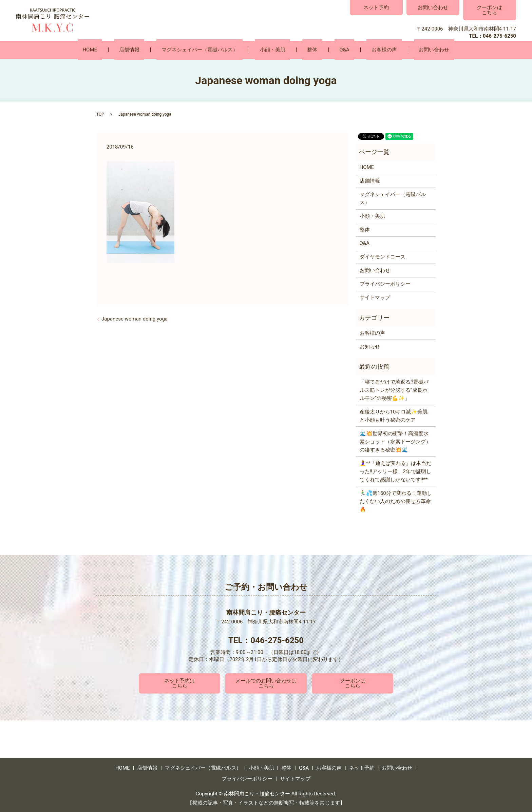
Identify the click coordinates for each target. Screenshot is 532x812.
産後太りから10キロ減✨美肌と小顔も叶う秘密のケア (394, 415)
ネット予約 (376, 7)
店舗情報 (154, 50)
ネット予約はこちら (179, 683)
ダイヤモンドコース (383, 256)
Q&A (330, 50)
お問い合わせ (433, 7)
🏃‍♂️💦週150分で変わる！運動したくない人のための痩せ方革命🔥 (396, 501)
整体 (307, 50)
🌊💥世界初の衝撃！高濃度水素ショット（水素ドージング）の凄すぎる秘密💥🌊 (395, 441)
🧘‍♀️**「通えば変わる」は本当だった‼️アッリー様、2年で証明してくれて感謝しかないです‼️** (396, 471)
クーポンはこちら (489, 10)
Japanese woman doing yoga (135, 318)
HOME (124, 50)
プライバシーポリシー (385, 284)
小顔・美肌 (277, 50)
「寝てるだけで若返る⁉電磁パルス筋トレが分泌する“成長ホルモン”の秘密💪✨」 (394, 390)
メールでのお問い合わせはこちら (266, 683)
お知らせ (370, 346)
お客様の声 (360, 50)
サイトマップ (375, 297)
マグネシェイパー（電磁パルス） (214, 50)
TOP (100, 114)
